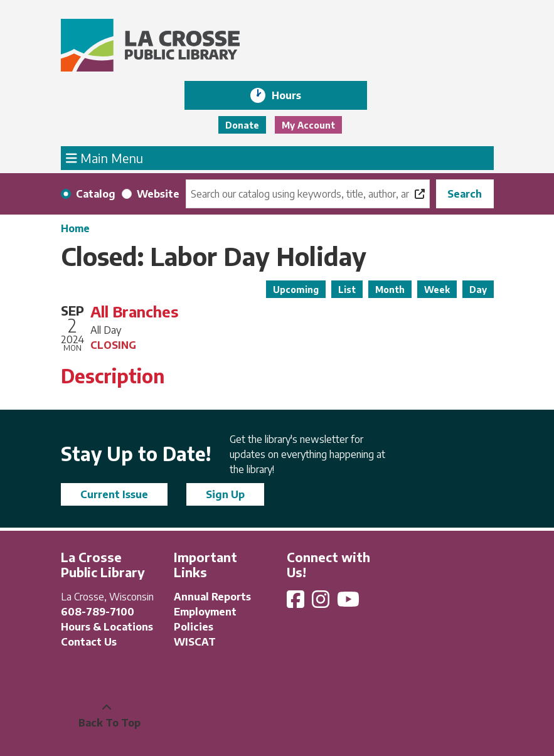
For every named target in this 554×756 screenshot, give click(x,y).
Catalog (96, 194)
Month (390, 290)
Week (437, 290)
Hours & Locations (107, 627)
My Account (308, 125)
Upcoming (296, 290)
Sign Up (225, 494)
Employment (205, 612)
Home (75, 228)
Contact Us (89, 642)
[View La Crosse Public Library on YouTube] (349, 603)
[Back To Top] (107, 715)
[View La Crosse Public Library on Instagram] (322, 603)
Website (158, 194)
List (347, 290)
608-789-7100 (98, 612)
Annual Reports (212, 597)
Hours (295, 95)
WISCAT (195, 642)
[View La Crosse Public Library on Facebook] (297, 603)
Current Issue (114, 494)
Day (478, 290)
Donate (242, 125)
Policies (194, 627)
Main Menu (104, 157)
